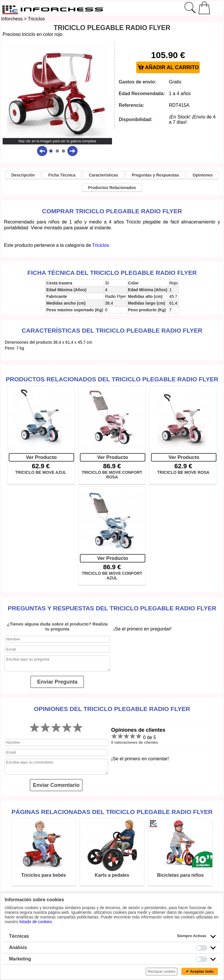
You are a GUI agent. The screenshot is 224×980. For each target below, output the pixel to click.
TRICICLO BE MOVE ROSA (183, 472)
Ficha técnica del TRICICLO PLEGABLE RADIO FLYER (112, 273)
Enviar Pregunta (57, 682)
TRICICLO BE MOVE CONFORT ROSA (112, 475)
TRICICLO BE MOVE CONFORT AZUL (112, 576)
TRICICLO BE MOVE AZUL (41, 472)
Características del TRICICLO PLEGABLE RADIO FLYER (112, 330)
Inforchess (12, 19)
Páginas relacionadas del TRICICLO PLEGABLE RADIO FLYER (112, 812)
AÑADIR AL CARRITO (168, 68)
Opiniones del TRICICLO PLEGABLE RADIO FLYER (112, 709)
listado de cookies (36, 922)
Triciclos (36, 19)
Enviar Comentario (56, 785)
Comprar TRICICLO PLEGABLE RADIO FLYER (112, 211)
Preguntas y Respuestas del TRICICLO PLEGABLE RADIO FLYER (112, 608)
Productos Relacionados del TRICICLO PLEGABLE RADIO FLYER (112, 379)
